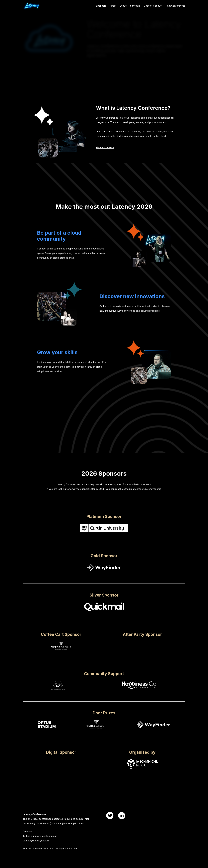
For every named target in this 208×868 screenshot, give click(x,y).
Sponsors (101, 6)
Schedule (135, 6)
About (113, 6)
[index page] (37, 6)
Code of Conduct (153, 6)
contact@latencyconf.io (36, 841)
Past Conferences (176, 6)
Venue (123, 6)
